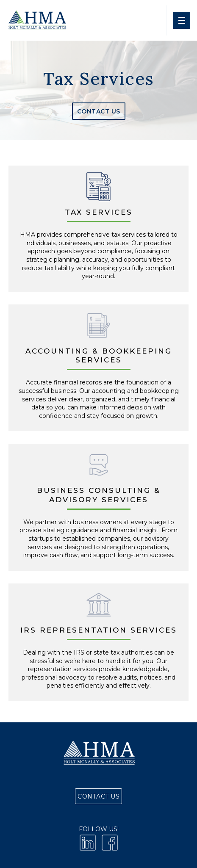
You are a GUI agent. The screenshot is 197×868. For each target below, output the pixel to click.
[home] (37, 20)
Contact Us (99, 111)
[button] (182, 20)
